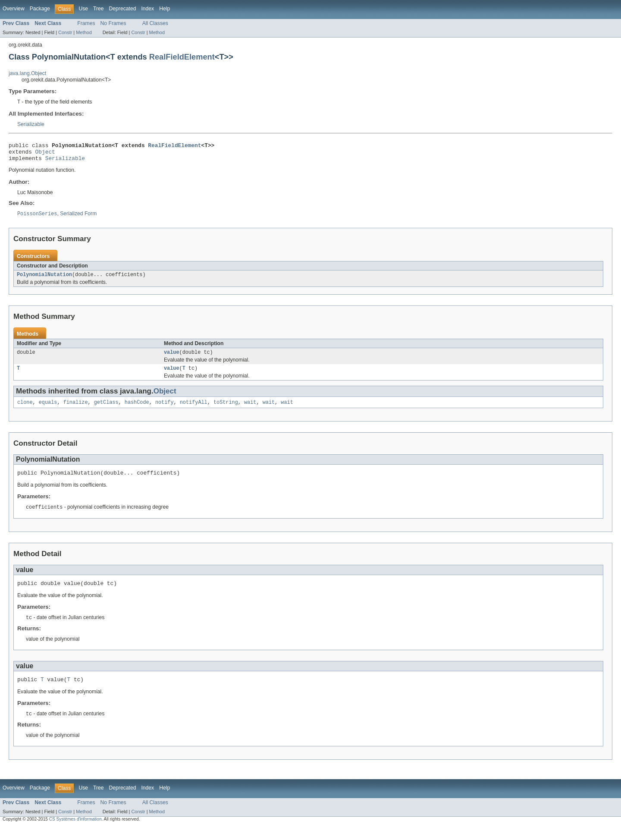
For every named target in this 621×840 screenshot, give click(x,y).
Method (84, 32)
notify (165, 410)
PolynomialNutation (44, 280)
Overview (14, 9)
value (172, 359)
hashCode (137, 410)
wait (250, 410)
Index (147, 9)
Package (40, 9)
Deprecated (123, 9)
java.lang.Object (27, 73)
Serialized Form (78, 219)
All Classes (155, 23)
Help (165, 9)
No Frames (113, 23)
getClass (106, 410)
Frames (86, 23)
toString (226, 410)
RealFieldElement (182, 57)
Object (45, 154)
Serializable (31, 125)
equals (48, 410)
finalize (76, 410)
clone (25, 410)
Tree (99, 9)
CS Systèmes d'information (75, 832)
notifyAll (194, 410)
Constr (65, 32)
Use (83, 9)
